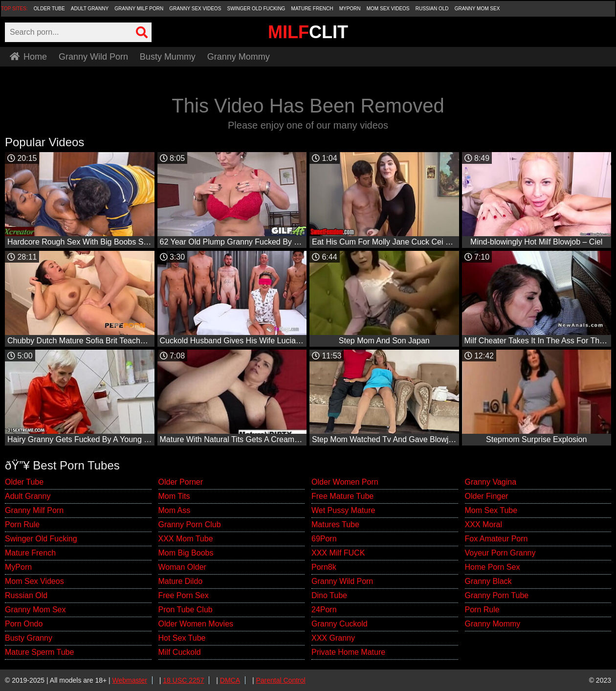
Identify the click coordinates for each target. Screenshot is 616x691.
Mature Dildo (181, 581)
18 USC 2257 (183, 680)
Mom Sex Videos (388, 9)
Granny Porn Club (190, 524)
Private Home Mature (348, 652)
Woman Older (182, 567)
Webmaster (130, 680)
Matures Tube (335, 524)
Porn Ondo (24, 624)
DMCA (230, 680)
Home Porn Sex (493, 567)
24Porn (324, 610)
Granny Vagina (491, 482)
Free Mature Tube (342, 496)
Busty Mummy (168, 57)
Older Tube (49, 9)
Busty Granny (29, 638)
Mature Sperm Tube (39, 652)
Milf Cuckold (180, 652)
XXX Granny (333, 638)
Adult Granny (90, 9)
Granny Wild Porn (93, 57)
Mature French (312, 9)
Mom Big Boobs (186, 553)
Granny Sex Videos (195, 9)
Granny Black (488, 581)
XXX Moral (484, 524)
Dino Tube (329, 595)
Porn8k (324, 567)
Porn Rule (22, 524)
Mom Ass (175, 510)
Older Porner (181, 482)
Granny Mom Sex (477, 9)
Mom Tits (174, 496)
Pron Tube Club (186, 610)
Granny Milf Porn (139, 9)
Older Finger (487, 496)
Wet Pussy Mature (343, 510)
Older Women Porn (345, 482)
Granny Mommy (239, 57)
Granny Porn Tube (497, 595)
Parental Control (280, 680)
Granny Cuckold (340, 624)
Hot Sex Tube (182, 638)
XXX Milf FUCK (338, 553)
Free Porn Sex (184, 595)
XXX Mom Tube (186, 539)
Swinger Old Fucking (256, 9)
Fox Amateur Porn (496, 539)
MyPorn (350, 9)
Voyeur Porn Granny (500, 553)
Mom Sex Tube (491, 510)
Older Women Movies (196, 624)
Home (28, 57)
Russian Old (432, 9)
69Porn (324, 539)
